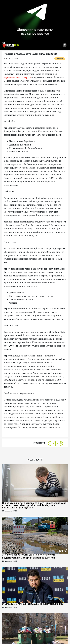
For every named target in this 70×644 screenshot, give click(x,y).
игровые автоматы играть (17, 77)
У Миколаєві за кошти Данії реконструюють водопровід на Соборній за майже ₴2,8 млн (29, 556)
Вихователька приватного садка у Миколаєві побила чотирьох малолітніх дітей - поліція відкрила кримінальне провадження (34, 505)
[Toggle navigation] (65, 46)
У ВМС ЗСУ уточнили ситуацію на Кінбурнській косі (33, 604)
